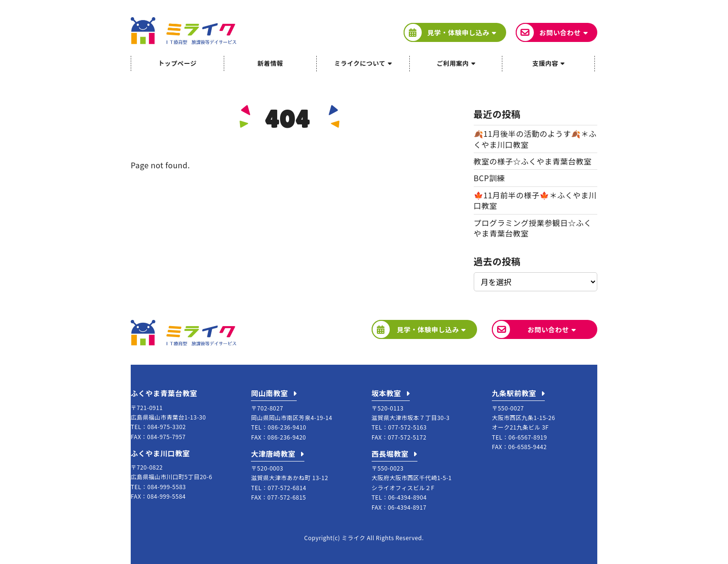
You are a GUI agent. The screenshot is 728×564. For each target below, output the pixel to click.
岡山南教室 (270, 393)
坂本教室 (386, 393)
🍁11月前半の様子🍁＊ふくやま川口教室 (535, 200)
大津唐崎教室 (273, 454)
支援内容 (545, 63)
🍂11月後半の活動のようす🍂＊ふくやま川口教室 (535, 139)
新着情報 (270, 63)
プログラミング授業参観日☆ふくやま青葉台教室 (533, 228)
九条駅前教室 (514, 393)
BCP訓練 (489, 178)
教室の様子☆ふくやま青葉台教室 (533, 161)
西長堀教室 (390, 454)
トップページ (177, 63)
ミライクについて (360, 63)
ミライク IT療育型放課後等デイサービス (183, 31)
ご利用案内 (453, 63)
